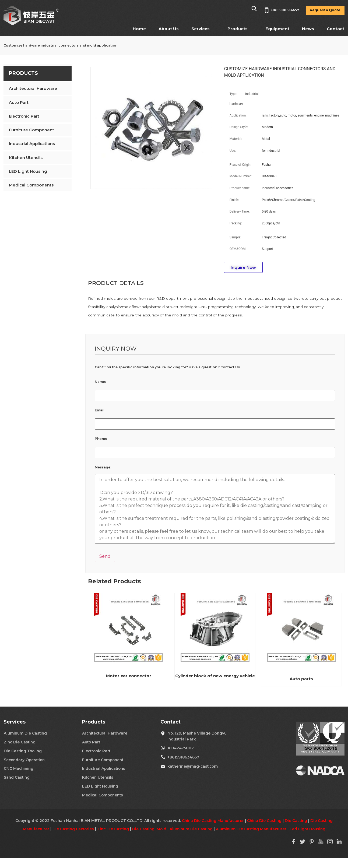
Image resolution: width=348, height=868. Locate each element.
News (308, 29)
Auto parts (301, 679)
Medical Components (31, 185)
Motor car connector (129, 676)
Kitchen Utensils (26, 158)
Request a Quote (325, 10)
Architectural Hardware (33, 88)
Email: (100, 410)
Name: (100, 382)
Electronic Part (24, 116)
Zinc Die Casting (20, 742)
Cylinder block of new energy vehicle (215, 676)
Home (139, 29)
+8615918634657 (183, 757)
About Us (169, 29)
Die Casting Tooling (23, 751)
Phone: (101, 439)
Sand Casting (17, 777)
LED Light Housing (28, 171)
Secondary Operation (24, 760)
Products (238, 29)
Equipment (277, 29)
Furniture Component (31, 130)
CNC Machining (19, 768)
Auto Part (19, 102)
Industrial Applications (32, 144)
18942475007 (181, 748)
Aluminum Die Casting (25, 733)
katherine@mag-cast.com (193, 766)
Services (201, 29)
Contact (335, 29)
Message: (103, 467)
